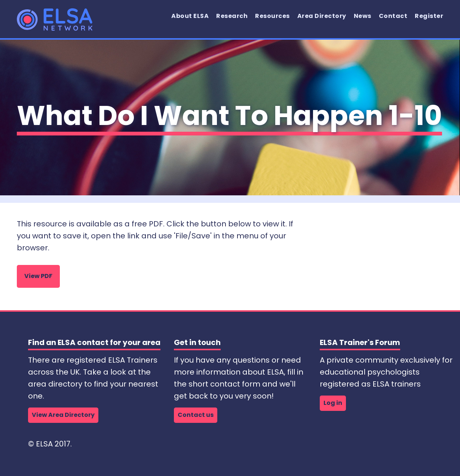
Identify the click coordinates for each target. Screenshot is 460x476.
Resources (272, 16)
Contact (393, 16)
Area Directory (322, 16)
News (363, 16)
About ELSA (190, 16)
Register (429, 16)
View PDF (38, 276)
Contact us (196, 415)
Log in (333, 403)
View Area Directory (63, 415)
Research (232, 16)
